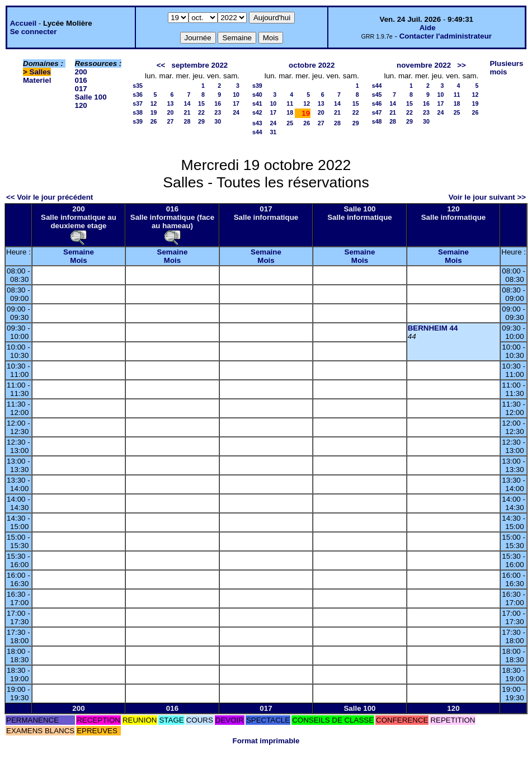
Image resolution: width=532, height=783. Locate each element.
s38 (138, 112)
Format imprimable (266, 741)
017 (81, 89)
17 (236, 103)
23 (218, 112)
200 (81, 72)
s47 (377, 112)
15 (201, 103)
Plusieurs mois (506, 68)
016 (81, 80)
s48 (377, 121)
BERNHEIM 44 (433, 328)
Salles (41, 72)
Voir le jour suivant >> (487, 197)
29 (201, 121)
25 (290, 123)
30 (218, 121)
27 (171, 121)
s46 (377, 103)
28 (187, 121)
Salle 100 (91, 97)
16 (218, 103)
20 (171, 112)
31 (273, 132)
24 (236, 112)
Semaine (79, 252)
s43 (257, 123)
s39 (138, 121)
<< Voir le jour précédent (50, 197)
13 (171, 103)
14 (187, 103)
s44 (257, 132)
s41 (257, 103)
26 (154, 121)
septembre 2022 (199, 65)
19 (154, 112)
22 (201, 112)
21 (187, 112)
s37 (138, 103)
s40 (257, 95)
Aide (428, 28)
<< (161, 65)
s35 (138, 86)
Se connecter (34, 32)
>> (462, 65)
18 (290, 112)
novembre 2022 (424, 65)
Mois (78, 260)
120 (81, 105)
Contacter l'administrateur (446, 36)
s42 (257, 112)
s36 (138, 95)
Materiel (37, 80)
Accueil (23, 23)
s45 (377, 95)
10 (236, 95)
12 (154, 103)
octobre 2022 (312, 65)
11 (290, 103)
